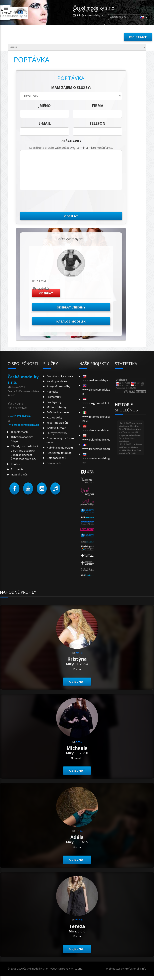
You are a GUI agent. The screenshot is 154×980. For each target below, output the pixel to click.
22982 (79, 742)
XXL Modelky (54, 417)
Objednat (77, 682)
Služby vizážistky (57, 433)
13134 (79, 831)
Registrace (138, 37)
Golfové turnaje (56, 428)
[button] (14, 488)
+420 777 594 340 (20, 416)
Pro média (17, 469)
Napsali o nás (19, 474)
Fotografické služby (58, 386)
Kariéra (16, 464)
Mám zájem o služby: (71, 88)
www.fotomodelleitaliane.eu (96, 417)
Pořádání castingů (58, 412)
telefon (97, 123)
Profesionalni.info (135, 969)
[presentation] (51, 201)
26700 (79, 920)
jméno (45, 106)
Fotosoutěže (54, 463)
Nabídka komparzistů (60, 448)
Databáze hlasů (56, 458)
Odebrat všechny (71, 307)
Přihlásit (111, 37)
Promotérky (54, 397)
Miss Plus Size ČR (57, 423)
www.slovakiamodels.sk (96, 390)
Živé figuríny (54, 402)
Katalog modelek (71, 321)
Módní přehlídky (57, 407)
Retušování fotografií (59, 453)
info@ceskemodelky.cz (90, 15)
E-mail (45, 123)
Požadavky (71, 141)
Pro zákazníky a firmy (60, 376)
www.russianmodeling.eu (96, 459)
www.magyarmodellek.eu (96, 403)
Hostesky (52, 392)
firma (98, 106)
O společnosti (19, 432)
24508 (79, 653)
